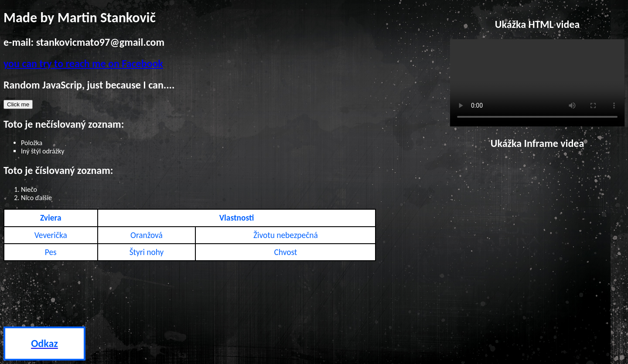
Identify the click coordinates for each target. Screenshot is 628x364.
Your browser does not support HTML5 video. (537, 83)
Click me (18, 104)
